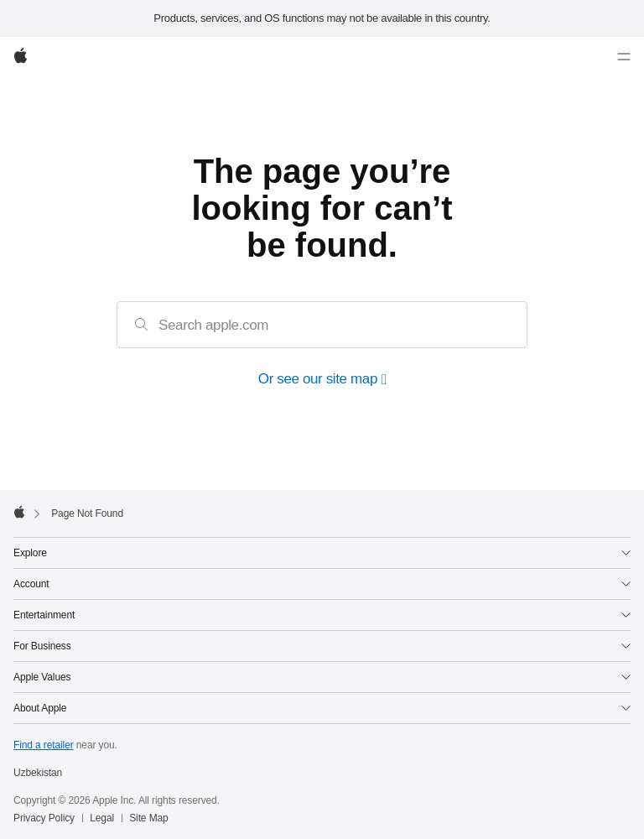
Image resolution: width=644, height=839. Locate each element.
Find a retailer (44, 745)
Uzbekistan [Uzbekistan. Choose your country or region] (38, 773)
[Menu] (624, 57)
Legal (102, 818)
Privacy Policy (44, 818)
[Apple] (21, 57)
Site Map (148, 818)
